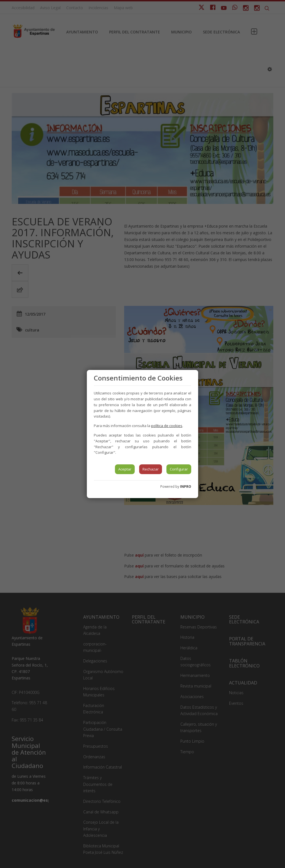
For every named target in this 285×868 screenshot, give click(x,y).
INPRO (186, 487)
